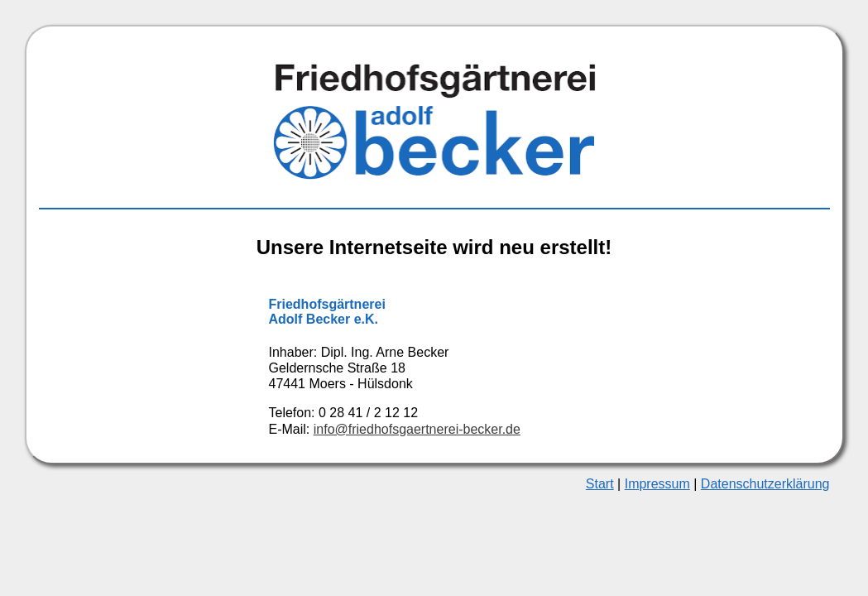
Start (600, 484)
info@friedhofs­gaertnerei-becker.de (417, 429)
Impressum (657, 484)
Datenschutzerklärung (765, 484)
